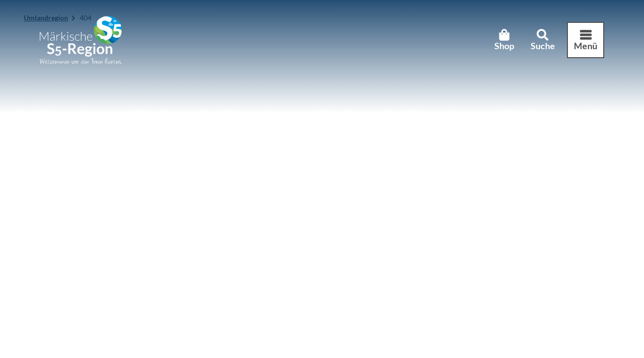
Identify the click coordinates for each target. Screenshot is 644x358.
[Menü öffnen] (586, 40)
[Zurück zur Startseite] (81, 40)
